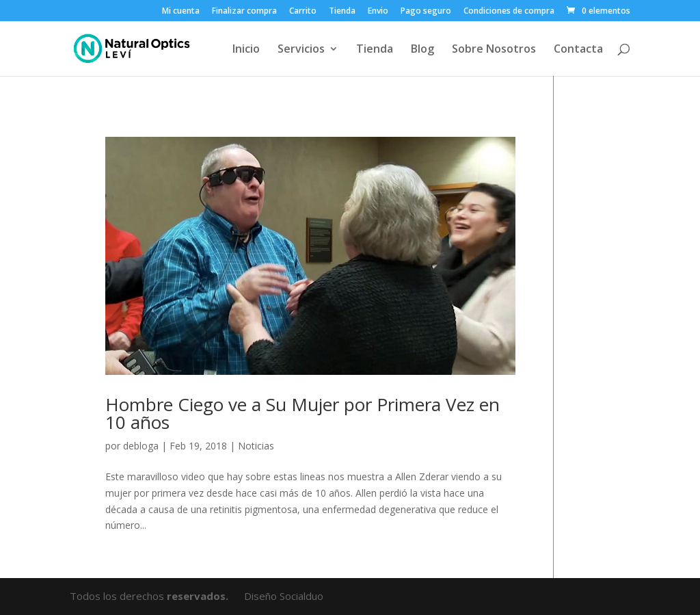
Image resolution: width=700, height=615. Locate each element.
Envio (378, 12)
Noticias (256, 446)
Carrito (303, 12)
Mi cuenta (181, 12)
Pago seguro (426, 12)
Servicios (301, 50)
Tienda (342, 12)
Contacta (578, 50)
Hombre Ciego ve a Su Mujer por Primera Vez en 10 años (302, 413)
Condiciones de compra (509, 12)
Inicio (246, 50)
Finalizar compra (244, 12)
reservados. (199, 596)
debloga (141, 446)
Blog (422, 50)
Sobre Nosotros (494, 50)
